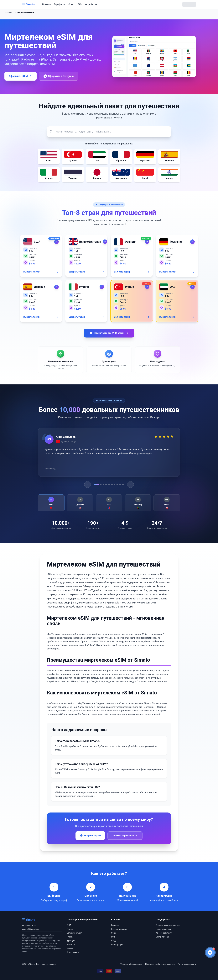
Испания (71, 945)
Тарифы (60, 4)
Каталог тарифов (119, 929)
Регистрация (117, 945)
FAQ (80, 4)
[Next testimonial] (130, 484)
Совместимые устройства (168, 925)
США (69, 925)
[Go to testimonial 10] (123, 484)
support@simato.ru (31, 929)
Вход (113, 941)
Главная (46, 4)
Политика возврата (187, 964)
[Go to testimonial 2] (101, 484)
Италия (70, 948)
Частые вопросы (163, 929)
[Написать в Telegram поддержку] (210, 952)
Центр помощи (163, 937)
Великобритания (74, 933)
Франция (71, 941)
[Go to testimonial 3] (103, 484)
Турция (70, 929)
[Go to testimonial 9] (120, 484)
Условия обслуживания (131, 964)
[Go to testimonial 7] (115, 484)
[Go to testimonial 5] (109, 484)
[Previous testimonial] (88, 484)
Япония (70, 937)
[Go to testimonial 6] (112, 484)
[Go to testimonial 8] (117, 484)
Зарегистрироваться (125, 836)
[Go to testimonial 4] (106, 484)
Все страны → (73, 952)
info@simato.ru (29, 926)
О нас (71, 4)
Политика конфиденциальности (160, 964)
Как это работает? (164, 933)
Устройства (91, 4)
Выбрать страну (90, 836)
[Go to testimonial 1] (96, 484)
